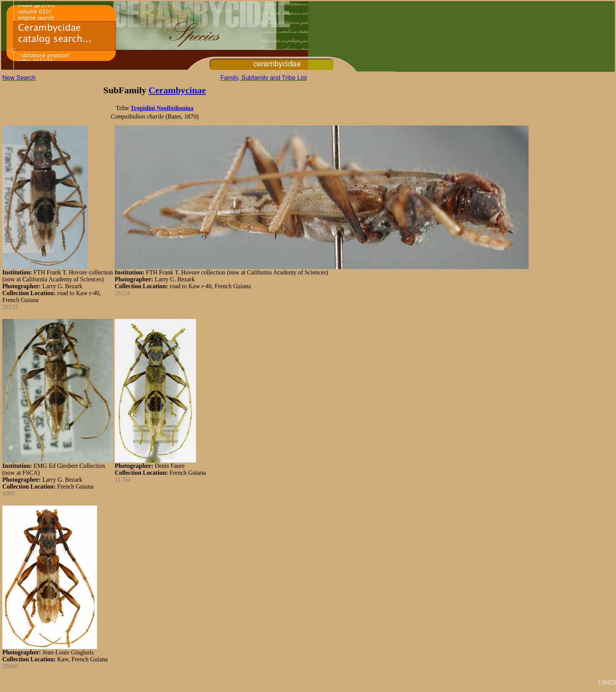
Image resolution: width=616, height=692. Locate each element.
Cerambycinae (177, 90)
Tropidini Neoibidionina (162, 108)
